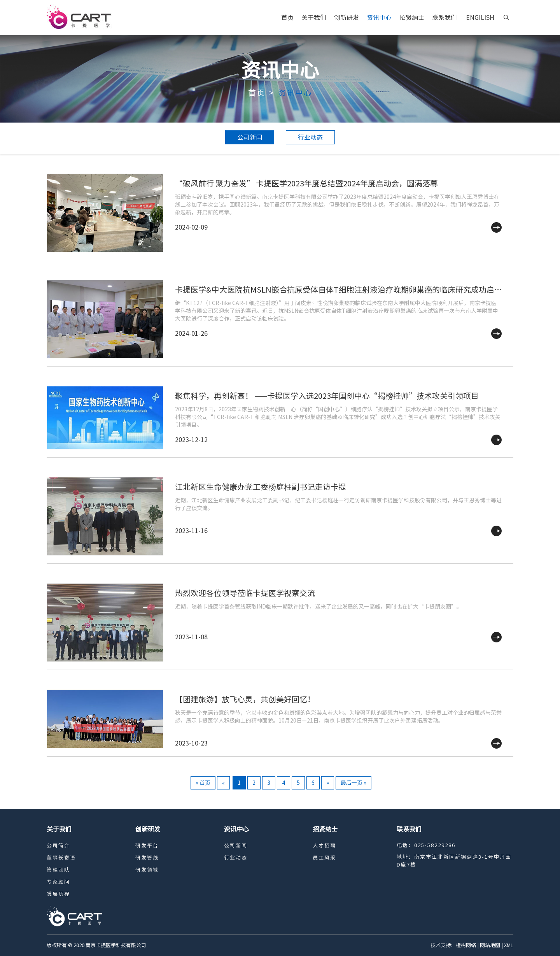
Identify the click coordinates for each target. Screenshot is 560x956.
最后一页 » (353, 783)
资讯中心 (379, 18)
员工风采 (324, 858)
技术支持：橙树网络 (453, 945)
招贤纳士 (412, 18)
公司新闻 (250, 137)
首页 (287, 18)
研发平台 (147, 846)
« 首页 (203, 783)
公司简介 (58, 846)
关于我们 (314, 18)
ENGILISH (480, 18)
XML (509, 945)
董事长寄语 (61, 858)
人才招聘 (324, 846)
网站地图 (490, 945)
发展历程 (58, 894)
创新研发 (346, 18)
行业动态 (310, 137)
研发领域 (147, 870)
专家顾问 (58, 882)
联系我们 (444, 18)
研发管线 (147, 858)
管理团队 (58, 870)
